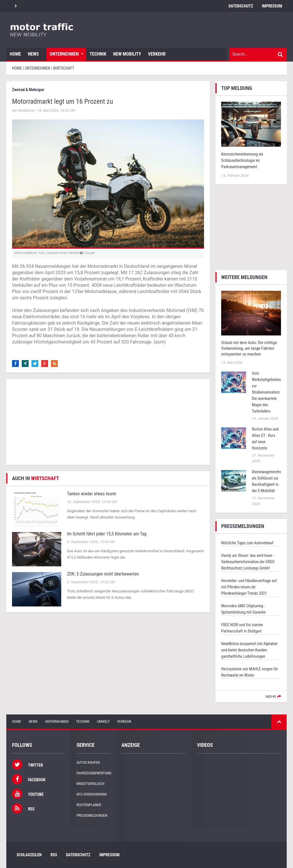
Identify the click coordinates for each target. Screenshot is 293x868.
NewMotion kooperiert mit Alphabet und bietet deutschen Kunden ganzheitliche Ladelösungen (249, 650)
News (33, 54)
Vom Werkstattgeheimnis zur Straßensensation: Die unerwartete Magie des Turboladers (268, 392)
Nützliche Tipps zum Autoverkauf (247, 543)
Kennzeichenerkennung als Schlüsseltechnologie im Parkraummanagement (242, 160)
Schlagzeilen (29, 855)
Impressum (272, 6)
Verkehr (157, 54)
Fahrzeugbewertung (94, 773)
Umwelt (103, 721)
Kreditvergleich (90, 784)
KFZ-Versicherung (92, 794)
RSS (54, 855)
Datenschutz (241, 6)
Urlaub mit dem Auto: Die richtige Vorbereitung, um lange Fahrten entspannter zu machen (249, 348)
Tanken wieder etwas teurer (92, 494)
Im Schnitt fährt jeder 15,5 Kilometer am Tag (107, 534)
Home (15, 54)
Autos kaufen (88, 762)
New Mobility (127, 54)
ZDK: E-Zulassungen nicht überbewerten (103, 574)
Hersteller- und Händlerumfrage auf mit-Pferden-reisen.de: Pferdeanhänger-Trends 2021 (249, 587)
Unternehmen (64, 54)
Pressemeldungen (92, 815)
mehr (271, 697)
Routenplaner (89, 805)
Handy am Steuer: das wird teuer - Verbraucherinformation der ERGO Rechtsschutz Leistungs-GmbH (248, 562)
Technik (98, 54)
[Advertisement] (108, 422)
